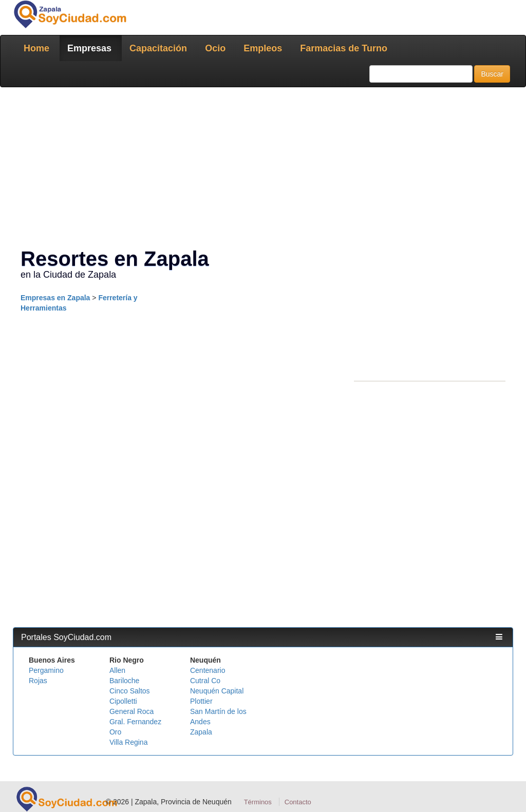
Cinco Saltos (130, 691)
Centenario (208, 670)
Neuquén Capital (217, 691)
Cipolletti (123, 701)
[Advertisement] (263, 169)
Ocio (215, 48)
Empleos (263, 48)
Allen (117, 670)
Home (36, 48)
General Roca (131, 711)
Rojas (38, 681)
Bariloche (124, 681)
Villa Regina (128, 742)
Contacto (298, 802)
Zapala (201, 732)
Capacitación (158, 48)
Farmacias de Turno (344, 48)
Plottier (201, 701)
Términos (258, 802)
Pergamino (46, 670)
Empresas (89, 48)
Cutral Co (205, 681)
